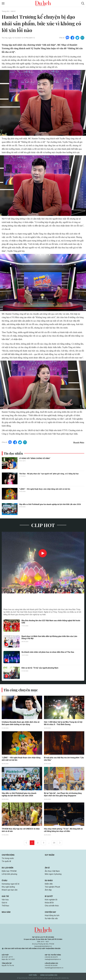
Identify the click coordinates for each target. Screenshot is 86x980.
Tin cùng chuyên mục (21, 690)
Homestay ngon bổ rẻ (10, 884)
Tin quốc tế (6, 861)
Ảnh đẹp (48, 890)
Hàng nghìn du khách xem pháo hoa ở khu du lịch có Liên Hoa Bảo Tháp (39, 601)
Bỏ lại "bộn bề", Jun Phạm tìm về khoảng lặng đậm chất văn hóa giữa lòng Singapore (63, 794)
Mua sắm (6, 912)
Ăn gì (47, 868)
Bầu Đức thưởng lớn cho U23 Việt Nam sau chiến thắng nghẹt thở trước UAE (51, 622)
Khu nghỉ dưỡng (8, 887)
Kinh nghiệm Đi (51, 900)
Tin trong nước (8, 858)
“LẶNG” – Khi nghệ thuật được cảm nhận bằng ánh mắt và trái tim (45, 489)
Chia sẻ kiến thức (52, 906)
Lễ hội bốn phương (9, 874)
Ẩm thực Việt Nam (52, 871)
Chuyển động (8, 855)
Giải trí (13, 11)
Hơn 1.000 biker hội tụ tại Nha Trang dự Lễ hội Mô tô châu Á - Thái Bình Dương (63, 723)
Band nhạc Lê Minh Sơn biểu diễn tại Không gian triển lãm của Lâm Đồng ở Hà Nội (49, 637)
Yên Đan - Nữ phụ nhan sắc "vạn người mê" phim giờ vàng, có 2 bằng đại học (49, 474)
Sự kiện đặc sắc (51, 918)
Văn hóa (5, 900)
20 (54, 843)
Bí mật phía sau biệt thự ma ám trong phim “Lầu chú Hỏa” (64, 759)
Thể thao (5, 906)
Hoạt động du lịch (52, 915)
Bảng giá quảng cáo (49, 975)
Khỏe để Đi (49, 903)
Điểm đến (49, 884)
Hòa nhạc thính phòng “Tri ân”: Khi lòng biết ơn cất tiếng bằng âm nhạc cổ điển (63, 830)
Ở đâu (5, 881)
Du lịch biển (7, 868)
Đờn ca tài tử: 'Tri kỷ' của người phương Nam (40, 668)
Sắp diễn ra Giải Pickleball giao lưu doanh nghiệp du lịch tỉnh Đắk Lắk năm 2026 (50, 504)
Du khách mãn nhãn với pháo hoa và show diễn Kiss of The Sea (48, 652)
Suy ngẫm (50, 855)
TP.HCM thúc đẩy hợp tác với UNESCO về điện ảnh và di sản (21, 830)
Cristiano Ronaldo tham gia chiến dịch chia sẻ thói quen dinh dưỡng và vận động (21, 723)
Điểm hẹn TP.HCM (9, 871)
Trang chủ (5, 11)
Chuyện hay (50, 912)
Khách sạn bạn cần (10, 890)
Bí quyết (49, 896)
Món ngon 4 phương (53, 874)
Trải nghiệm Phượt (52, 887)
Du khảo (49, 881)
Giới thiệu (33, 975)
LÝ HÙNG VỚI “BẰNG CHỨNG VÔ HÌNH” (35, 458)
